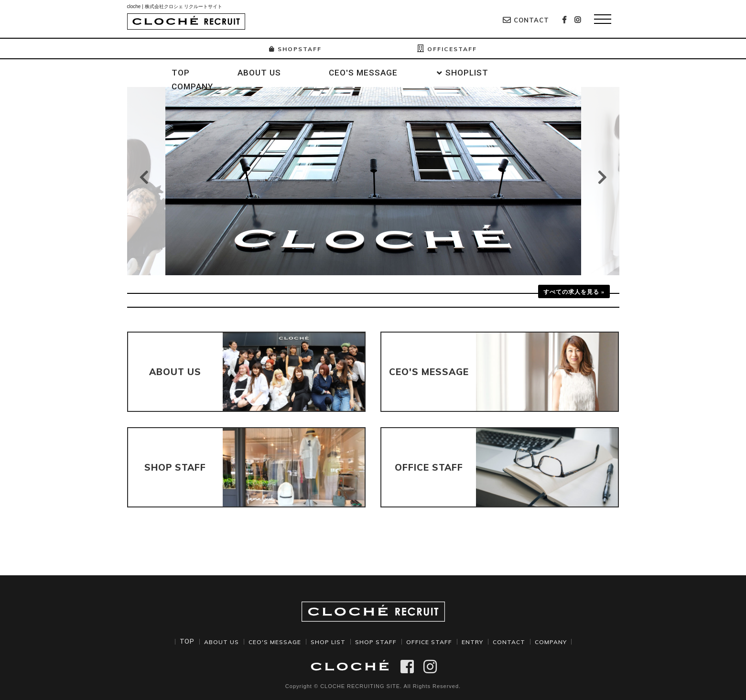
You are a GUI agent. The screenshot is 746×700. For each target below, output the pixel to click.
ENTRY (476, 641)
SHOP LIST (325, 641)
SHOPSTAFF (292, 49)
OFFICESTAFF (450, 49)
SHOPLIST (467, 73)
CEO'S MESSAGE (363, 73)
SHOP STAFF (376, 641)
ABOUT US (259, 73)
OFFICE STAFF (432, 641)
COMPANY (192, 86)
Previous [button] (144, 177)
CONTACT (526, 20)
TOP (181, 73)
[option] (373, 181)
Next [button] (602, 177)
